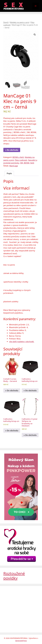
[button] (35, 35)
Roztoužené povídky (14, 576)
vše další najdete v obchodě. (22, 341)
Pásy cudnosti (21, 160)
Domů (6, 22)
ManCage (14, 166)
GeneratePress (21, 640)
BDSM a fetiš (18, 157)
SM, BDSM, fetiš (27, 163)
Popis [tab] (9, 173)
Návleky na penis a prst (19, 22)
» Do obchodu (12, 150)
